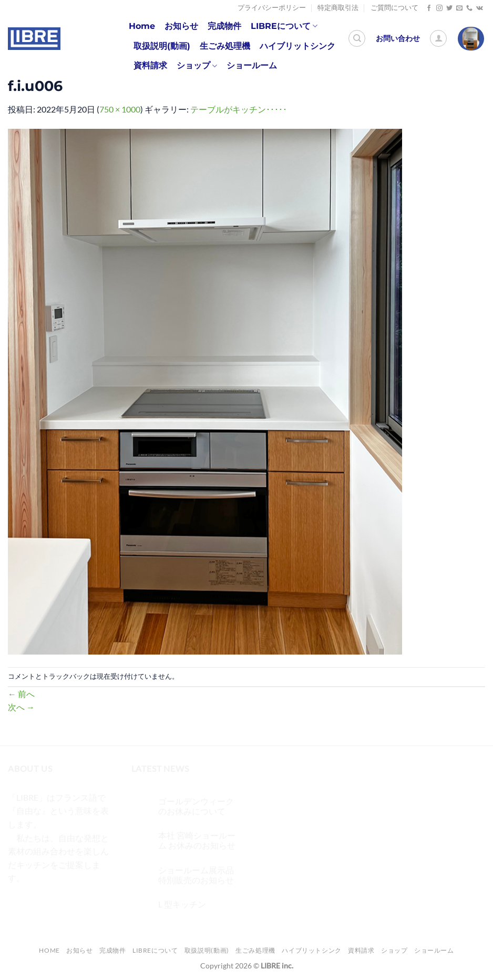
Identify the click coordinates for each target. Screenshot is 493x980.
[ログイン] (438, 38)
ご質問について (394, 8)
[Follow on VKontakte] (480, 8)
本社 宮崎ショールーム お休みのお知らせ (197, 840)
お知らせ (181, 26)
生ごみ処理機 (225, 46)
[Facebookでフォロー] (429, 8)
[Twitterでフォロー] (449, 8)
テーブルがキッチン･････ (239, 109)
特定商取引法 (338, 8)
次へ (21, 707)
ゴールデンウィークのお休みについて (196, 806)
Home (142, 26)
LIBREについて (284, 26)
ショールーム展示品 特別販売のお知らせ (196, 875)
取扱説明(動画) (162, 46)
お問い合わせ (398, 38)
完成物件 (224, 26)
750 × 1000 (120, 109)
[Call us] (469, 8)
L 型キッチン (182, 904)
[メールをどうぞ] (459, 8)
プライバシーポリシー (272, 8)
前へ (21, 694)
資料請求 (150, 65)
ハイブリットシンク (297, 46)
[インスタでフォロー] (439, 8)
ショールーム (252, 65)
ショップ (197, 66)
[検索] (357, 38)
